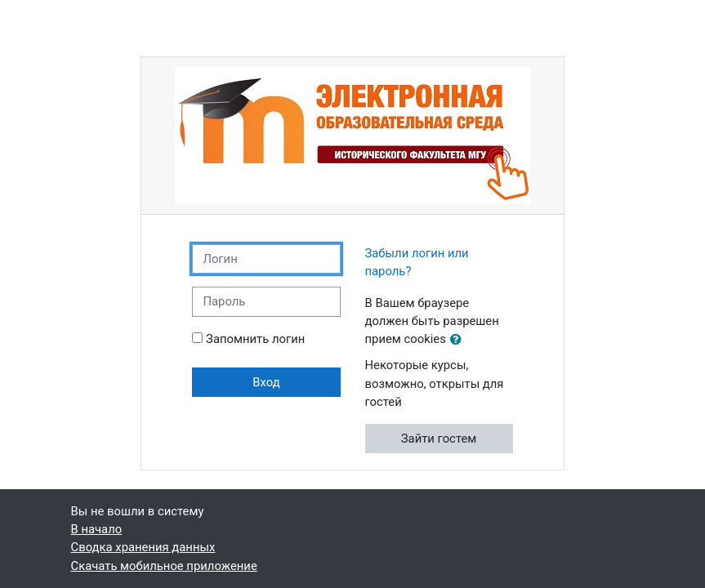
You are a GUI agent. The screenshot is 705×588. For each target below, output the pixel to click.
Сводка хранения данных (143, 547)
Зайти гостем (439, 439)
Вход (266, 382)
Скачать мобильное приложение (164, 566)
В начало (97, 529)
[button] (459, 340)
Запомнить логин (255, 339)
